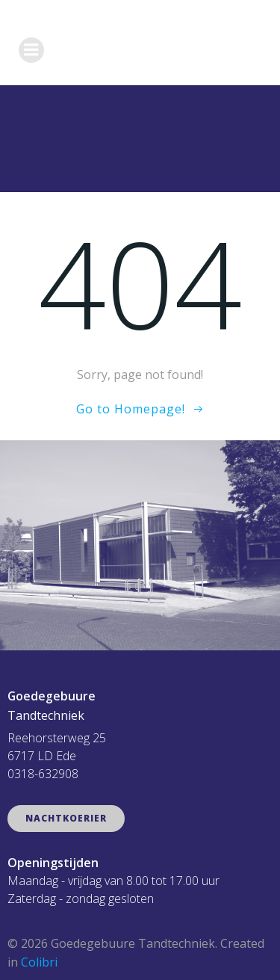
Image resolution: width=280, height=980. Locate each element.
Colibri (39, 962)
